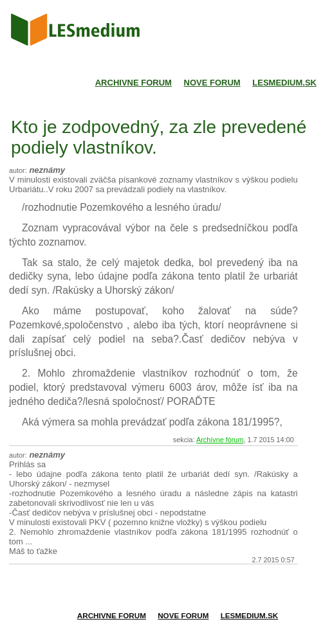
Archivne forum (134, 83)
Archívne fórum (220, 440)
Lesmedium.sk (284, 83)
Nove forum (212, 83)
